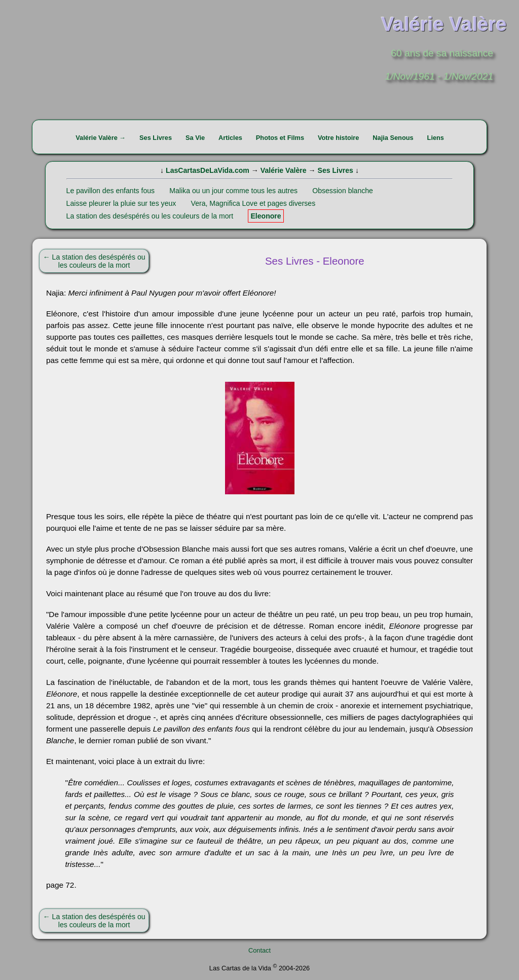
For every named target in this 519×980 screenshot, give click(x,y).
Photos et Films (280, 138)
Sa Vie (195, 138)
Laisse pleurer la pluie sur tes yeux (121, 203)
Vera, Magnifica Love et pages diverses (253, 203)
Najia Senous (393, 138)
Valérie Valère (284, 170)
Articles (230, 138)
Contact (259, 950)
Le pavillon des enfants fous (111, 191)
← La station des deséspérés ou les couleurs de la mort (94, 261)
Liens (436, 138)
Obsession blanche (343, 191)
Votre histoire (339, 138)
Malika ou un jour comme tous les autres (233, 191)
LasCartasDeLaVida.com (208, 170)
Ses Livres (156, 138)
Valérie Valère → (101, 138)
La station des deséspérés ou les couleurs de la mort (150, 216)
